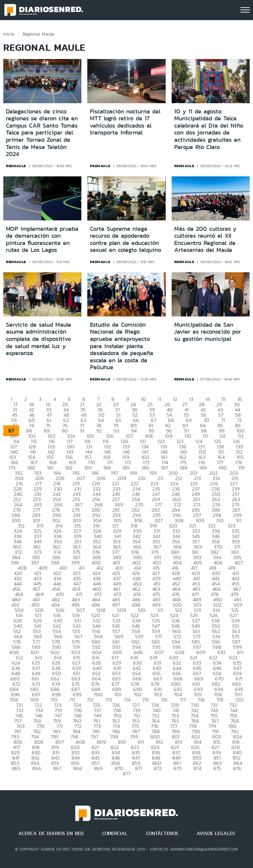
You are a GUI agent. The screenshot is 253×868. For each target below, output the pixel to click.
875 (217, 768)
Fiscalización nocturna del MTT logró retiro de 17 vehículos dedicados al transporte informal (125, 122)
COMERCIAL (115, 833)
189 (203, 468)
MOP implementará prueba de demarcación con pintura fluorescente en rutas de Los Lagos (42, 239)
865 (16, 768)
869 (98, 768)
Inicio (9, 34)
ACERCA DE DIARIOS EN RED (51, 833)
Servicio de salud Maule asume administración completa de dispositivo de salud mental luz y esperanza (39, 339)
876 (237, 768)
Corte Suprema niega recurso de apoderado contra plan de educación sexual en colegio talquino (126, 239)
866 (37, 768)
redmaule (16, 166)
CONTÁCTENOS (162, 833)
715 (146, 700)
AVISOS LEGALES (216, 833)
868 (78, 768)
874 (197, 768)
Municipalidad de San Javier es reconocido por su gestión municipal (208, 332)
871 (139, 768)
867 (57, 768)
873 (178, 768)
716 (164, 700)
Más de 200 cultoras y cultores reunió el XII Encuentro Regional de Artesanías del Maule (205, 239)
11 (159, 399)
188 (184, 468)
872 (158, 768)
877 (127, 774)
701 (118, 694)
